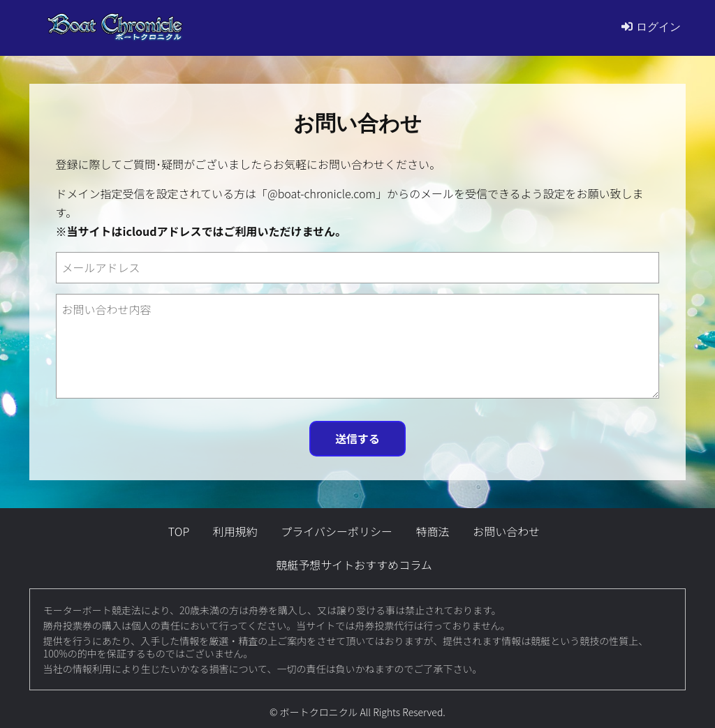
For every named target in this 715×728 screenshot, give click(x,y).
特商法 (433, 531)
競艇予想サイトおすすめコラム (354, 565)
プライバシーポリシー (337, 531)
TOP (179, 531)
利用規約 (235, 531)
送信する (357, 438)
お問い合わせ (506, 531)
